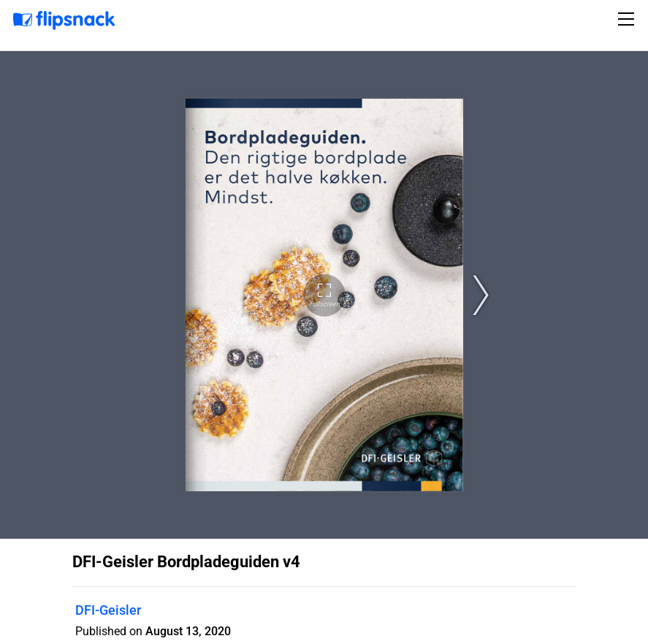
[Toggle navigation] (628, 19)
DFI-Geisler (108, 610)
